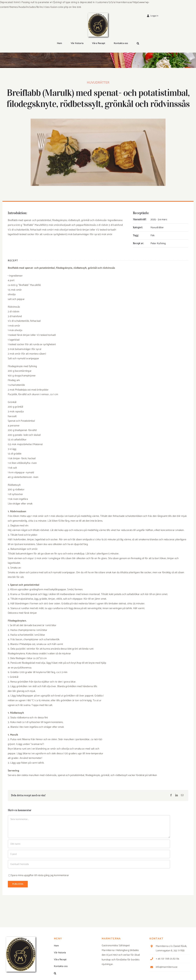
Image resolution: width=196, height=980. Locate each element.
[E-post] (182, 795)
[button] (138, 44)
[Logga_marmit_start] (98, 14)
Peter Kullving (158, 243)
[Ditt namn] (89, 844)
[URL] (89, 864)
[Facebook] (171, 795)
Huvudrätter (98, 83)
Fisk (153, 235)
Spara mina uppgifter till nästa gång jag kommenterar (40, 875)
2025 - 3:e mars (159, 219)
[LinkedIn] (177, 795)
